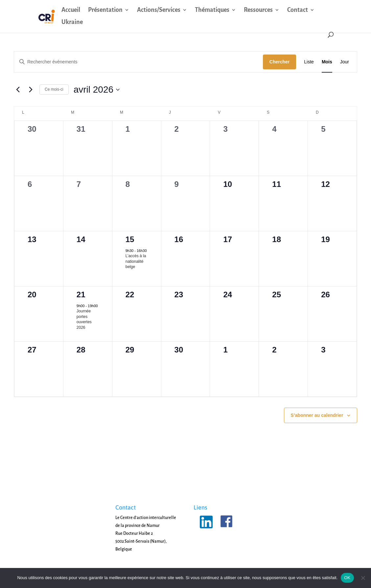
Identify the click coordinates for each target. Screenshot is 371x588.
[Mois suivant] (31, 90)
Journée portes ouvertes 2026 (84, 319)
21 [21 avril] (81, 294)
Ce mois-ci (54, 89)
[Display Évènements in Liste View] (309, 62)
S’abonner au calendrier (317, 415)
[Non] (363, 578)
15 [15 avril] (130, 239)
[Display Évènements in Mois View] (327, 62)
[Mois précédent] (18, 90)
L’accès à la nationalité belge (136, 261)
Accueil (71, 10)
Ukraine (72, 23)
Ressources (258, 10)
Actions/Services (159, 10)
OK (347, 578)
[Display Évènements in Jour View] (345, 62)
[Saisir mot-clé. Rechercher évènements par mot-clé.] (139, 62)
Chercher (279, 62)
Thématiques (212, 10)
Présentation (105, 10)
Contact (298, 10)
